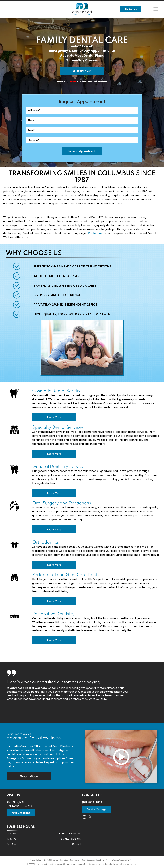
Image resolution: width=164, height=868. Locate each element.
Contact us (95, 233)
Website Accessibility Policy (123, 860)
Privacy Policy (35, 860)
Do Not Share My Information (56, 860)
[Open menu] (156, 9)
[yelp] (90, 817)
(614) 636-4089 (92, 802)
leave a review (16, 699)
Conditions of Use (77, 860)
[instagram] (84, 817)
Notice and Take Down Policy (98, 860)
